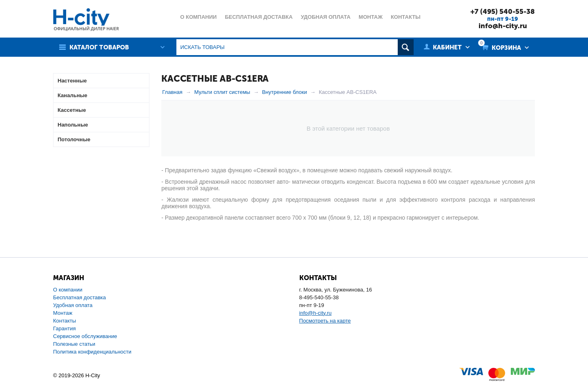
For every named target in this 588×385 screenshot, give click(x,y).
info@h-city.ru (503, 26)
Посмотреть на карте (325, 321)
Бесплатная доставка (79, 297)
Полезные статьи (74, 344)
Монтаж (63, 313)
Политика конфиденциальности (92, 352)
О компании (68, 290)
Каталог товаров (99, 47)
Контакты (65, 321)
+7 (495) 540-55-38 (503, 11)
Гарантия (64, 328)
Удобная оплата (73, 305)
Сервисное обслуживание (85, 336)
